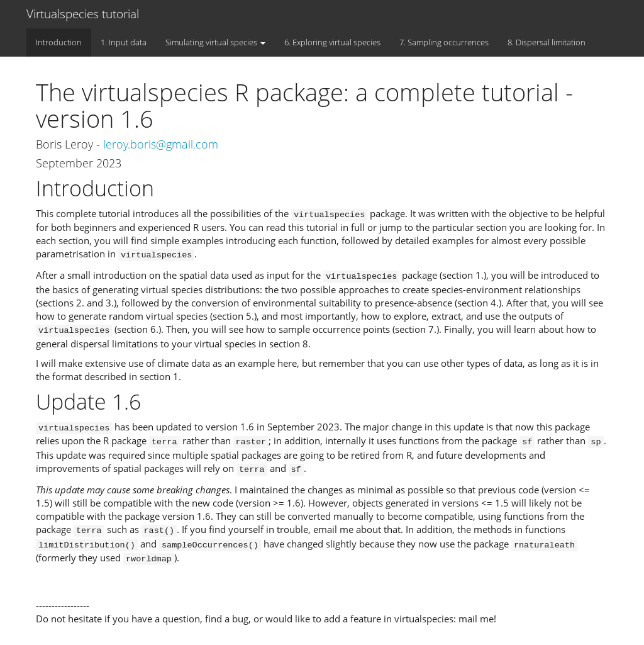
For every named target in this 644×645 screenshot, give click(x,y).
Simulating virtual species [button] (215, 42)
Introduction (59, 42)
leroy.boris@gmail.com (161, 144)
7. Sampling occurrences (444, 42)
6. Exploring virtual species (332, 42)
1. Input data (124, 42)
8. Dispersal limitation (547, 42)
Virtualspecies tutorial (83, 14)
